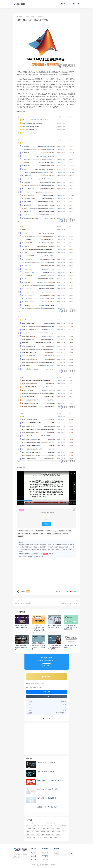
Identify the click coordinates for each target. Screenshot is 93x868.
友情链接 (33, 859)
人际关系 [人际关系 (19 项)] (29, 829)
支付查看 (46, 524)
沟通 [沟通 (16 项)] (64, 832)
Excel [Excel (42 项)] (45, 823)
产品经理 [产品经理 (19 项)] (57, 826)
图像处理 (69, 531)
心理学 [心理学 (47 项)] (53, 829)
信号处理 (61, 531)
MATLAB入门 (29, 531)
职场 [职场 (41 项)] (53, 834)
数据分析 (28, 534)
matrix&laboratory (51, 531)
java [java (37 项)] (49, 823)
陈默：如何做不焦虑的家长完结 (48, 789)
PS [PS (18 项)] (42, 826)
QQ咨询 (46, 718)
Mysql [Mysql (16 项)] (54, 823)
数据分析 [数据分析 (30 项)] (43, 832)
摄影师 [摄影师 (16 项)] (37, 832)
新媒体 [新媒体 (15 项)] (54, 832)
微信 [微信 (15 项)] (48, 829)
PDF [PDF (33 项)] (58, 823)
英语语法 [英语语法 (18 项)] (46, 837)
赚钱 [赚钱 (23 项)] (51, 837)
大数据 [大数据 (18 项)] (39, 829)
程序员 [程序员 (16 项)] (38, 834)
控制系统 (20, 534)
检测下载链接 (47, 692)
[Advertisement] (47, 574)
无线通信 (36, 534)
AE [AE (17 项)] (28, 823)
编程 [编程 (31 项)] (43, 834)
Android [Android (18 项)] (36, 823)
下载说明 (45, 856)
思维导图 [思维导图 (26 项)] (58, 829)
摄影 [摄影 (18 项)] (32, 832)
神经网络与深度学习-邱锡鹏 (70, 646)
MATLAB (20, 531)
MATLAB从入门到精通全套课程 (35, 556)
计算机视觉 (58, 534)
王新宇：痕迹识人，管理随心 (47, 762)
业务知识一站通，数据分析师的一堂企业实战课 (38, 647)
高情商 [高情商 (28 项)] (56, 837)
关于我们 (33, 853)
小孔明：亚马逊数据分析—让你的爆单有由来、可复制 (55, 647)
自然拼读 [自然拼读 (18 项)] (29, 837)
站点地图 (33, 856)
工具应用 (26, 16)
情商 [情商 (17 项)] (64, 829)
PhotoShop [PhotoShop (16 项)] (30, 826)
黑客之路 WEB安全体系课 (46, 771)
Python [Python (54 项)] (47, 826)
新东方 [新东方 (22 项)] (48, 832)
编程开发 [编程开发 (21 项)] (48, 834)
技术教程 (32, 16)
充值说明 (45, 853)
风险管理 (20, 537)
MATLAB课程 (39, 531)
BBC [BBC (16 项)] (41, 823)
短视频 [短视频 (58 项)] (33, 834)
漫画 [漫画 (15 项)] (28, 834)
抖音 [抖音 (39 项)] (28, 832)
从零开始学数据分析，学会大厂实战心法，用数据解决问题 (71, 627)
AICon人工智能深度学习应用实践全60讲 (54, 627)
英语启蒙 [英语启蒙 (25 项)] (40, 837)
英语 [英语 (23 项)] (34, 837)
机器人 (42, 534)
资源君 (20, 17)
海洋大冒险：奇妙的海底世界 (47, 798)
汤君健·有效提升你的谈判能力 (24, 603)
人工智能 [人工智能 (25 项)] (63, 826)
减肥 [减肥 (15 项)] (34, 829)
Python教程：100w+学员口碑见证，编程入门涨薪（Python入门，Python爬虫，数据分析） (38, 629)
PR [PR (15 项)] (39, 826)
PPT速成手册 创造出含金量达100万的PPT (51, 780)
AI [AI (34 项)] (31, 823)
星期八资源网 (22, 556)
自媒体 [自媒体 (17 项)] (58, 834)
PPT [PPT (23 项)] (35, 826)
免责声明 (45, 859)
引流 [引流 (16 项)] (44, 829)
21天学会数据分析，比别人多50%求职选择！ (21, 647)
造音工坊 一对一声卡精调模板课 (48, 807)
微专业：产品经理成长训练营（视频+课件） (22, 627)
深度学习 (49, 534)
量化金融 (66, 534)
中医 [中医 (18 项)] (51, 826)
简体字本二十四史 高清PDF (70, 603)
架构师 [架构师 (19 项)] (59, 832)
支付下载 (47, 696)
